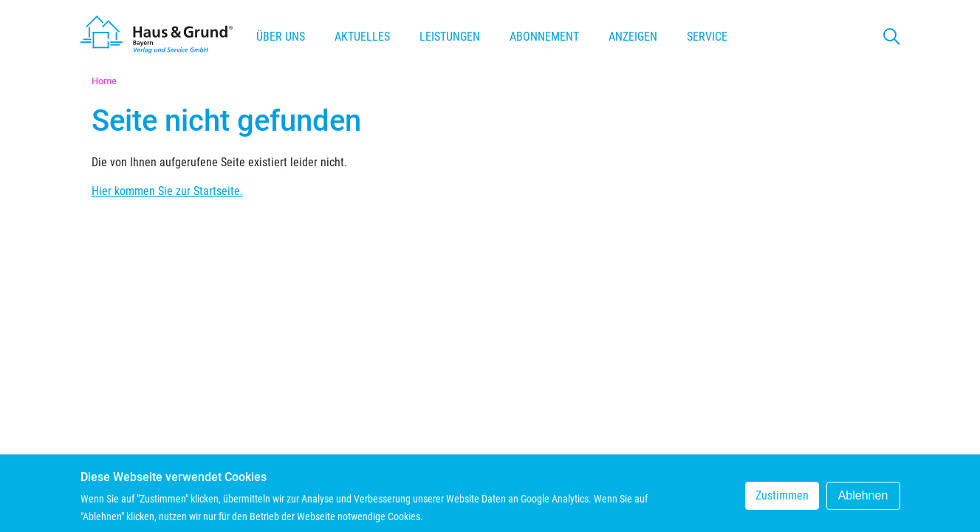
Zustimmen (782, 499)
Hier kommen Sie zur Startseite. (167, 191)
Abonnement (544, 37)
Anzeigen (633, 37)
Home (104, 81)
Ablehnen (863, 499)
